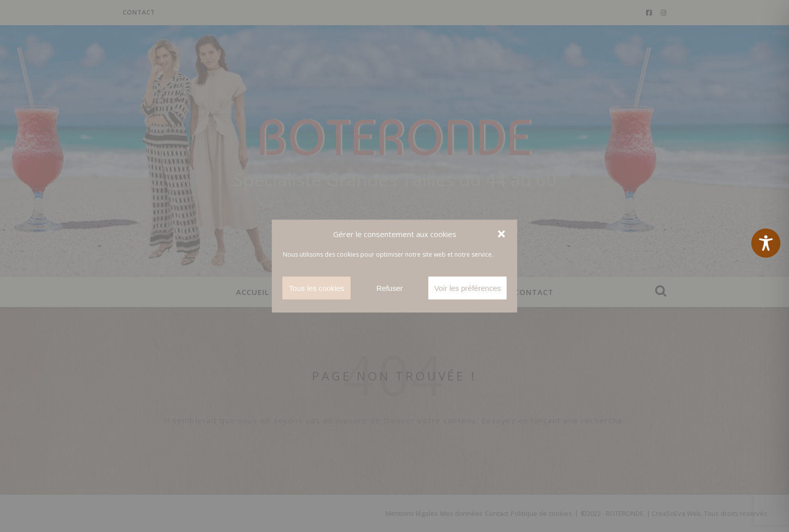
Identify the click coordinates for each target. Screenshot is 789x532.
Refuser (390, 288)
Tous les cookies (317, 288)
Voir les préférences (468, 288)
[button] (502, 234)
